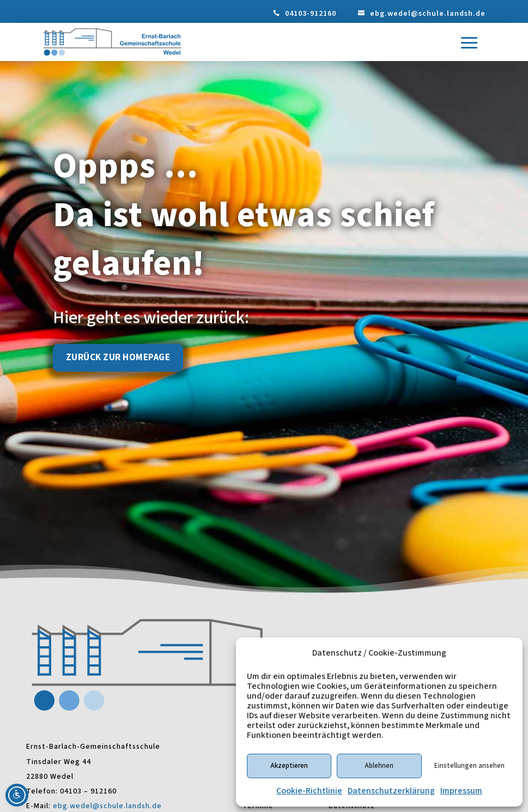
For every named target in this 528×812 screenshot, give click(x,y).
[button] (469, 43)
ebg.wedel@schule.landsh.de (428, 14)
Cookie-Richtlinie (309, 791)
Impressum (461, 791)
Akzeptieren (289, 766)
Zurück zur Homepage (118, 357)
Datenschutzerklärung (391, 791)
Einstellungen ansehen (469, 766)
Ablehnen (379, 766)
